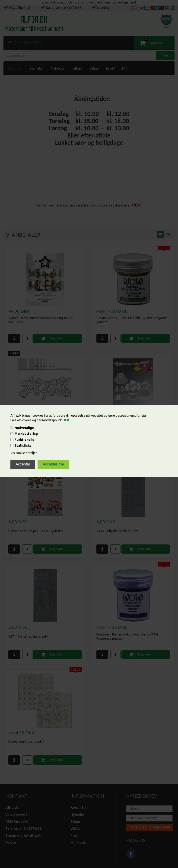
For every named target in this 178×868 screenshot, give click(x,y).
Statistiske (23, 445)
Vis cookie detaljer (24, 453)
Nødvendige (24, 428)
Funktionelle (24, 440)
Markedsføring (26, 434)
